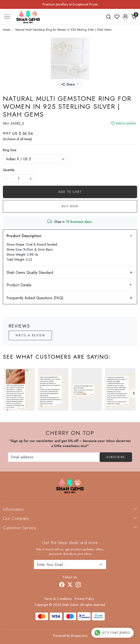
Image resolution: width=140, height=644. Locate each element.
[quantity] (19, 179)
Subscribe (116, 457)
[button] (125, 17)
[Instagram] (78, 585)
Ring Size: (10, 150)
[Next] (134, 393)
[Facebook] (62, 585)
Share (68, 84)
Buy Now (70, 206)
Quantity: (9, 170)
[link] (109, 17)
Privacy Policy (84, 599)
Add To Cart (70, 192)
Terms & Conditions (58, 599)
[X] (70, 585)
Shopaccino (79, 636)
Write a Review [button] (30, 335)
